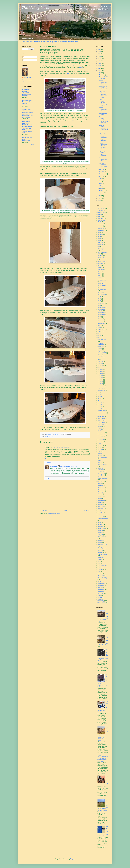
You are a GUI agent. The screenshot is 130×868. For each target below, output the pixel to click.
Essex (99, 325)
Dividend (100, 321)
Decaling (100, 268)
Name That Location (100, 454)
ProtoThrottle (101, 506)
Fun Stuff (100, 331)
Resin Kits (100, 531)
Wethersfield (101, 590)
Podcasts (100, 496)
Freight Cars (101, 329)
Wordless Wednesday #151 (103, 82)
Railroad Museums (103, 519)
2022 (99, 59)
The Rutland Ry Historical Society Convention (27, 94)
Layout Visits (101, 425)
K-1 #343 (100, 396)
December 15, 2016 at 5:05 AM (61, 447)
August (101, 176)
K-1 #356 (100, 398)
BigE (99, 232)
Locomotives (101, 433)
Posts (25, 57)
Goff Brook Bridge (102, 340)
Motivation (100, 450)
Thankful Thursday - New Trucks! (103, 165)
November (102, 169)
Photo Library (101, 490)
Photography (101, 492)
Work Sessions (102, 603)
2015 (99, 196)
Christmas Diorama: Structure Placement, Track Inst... (103, 103)
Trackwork (100, 570)
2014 (99, 198)
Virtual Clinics (101, 583)
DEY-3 (99, 301)
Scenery (100, 542)
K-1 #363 (100, 403)
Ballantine (100, 226)
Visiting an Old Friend (103, 114)
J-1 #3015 (100, 376)
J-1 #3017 (100, 380)
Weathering (101, 585)
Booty (99, 241)
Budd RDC (100, 243)
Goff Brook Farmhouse (101, 344)
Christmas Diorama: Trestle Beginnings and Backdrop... (103, 137)
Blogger (72, 859)
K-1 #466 (100, 407)
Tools (99, 563)
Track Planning (102, 565)
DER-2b (100, 276)
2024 (99, 54)
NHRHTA (100, 463)
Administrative (101, 212)
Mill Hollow (100, 441)
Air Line (100, 214)
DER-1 (99, 272)
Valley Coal (101, 576)
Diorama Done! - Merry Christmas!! (103, 88)
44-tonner (100, 210)
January (102, 193)
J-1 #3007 (100, 370)
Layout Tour (101, 421)
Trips (99, 572)
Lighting (100, 429)
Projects (100, 502)
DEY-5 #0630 (101, 315)
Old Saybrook (101, 474)
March (101, 188)
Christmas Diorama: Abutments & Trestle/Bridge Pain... (104, 128)
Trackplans (100, 567)
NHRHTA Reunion (102, 465)
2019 (99, 66)
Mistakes (100, 443)
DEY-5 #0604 (101, 307)
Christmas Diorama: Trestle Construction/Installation (104, 120)
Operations (100, 482)
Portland (100, 498)
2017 (99, 70)
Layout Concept (102, 413)
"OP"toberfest (101, 208)
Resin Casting (101, 529)
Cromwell (100, 264)
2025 (99, 52)
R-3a (99, 515)
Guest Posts (101, 347)
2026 (99, 49)
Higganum (100, 351)
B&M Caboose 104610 (101, 221)
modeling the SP (27, 100)
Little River (100, 431)
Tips (99, 561)
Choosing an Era (102, 249)
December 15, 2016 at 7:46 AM (69, 466)
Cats (99, 247)
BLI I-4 (99, 236)
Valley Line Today (102, 578)
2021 (99, 61)
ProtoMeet (100, 504)
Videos (99, 581)
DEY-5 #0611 (101, 313)
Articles (99, 216)
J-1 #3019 (100, 382)
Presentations (101, 500)
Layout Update (101, 423)
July (101, 179)
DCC (99, 266)
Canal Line (100, 245)
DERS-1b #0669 (102, 280)
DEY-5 (99, 305)
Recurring (100, 524)
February (102, 191)
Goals (99, 338)
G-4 (99, 334)
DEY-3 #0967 (101, 303)
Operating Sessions (103, 478)
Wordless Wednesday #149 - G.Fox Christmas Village (103, 146)
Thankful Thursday (103, 554)
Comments (27, 60)
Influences (100, 363)
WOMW (100, 597)
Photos (99, 494)
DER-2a (100, 274)
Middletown (101, 439)
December (102, 75)
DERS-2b (100, 284)
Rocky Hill (100, 535)
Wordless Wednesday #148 (103, 159)
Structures (100, 552)
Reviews (100, 533)
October (102, 172)
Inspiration (100, 365)
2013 (99, 201)
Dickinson (100, 319)
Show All (32, 144)
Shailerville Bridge (102, 545)
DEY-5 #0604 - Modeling (101, 310)
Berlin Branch (101, 230)
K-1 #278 (100, 394)
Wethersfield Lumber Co (101, 592)
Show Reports (101, 548)
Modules (100, 447)
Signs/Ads (100, 550)
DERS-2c (100, 293)
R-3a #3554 (101, 517)
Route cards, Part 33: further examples (27, 103)
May (101, 183)
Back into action (26, 141)
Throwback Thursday (100, 558)
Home (65, 511)
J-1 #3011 (100, 372)
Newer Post (44, 511)
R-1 (98, 511)
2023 (99, 56)
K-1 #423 (100, 405)
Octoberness (101, 472)
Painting (100, 484)
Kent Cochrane (102, 411)
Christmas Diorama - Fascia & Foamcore (103, 153)
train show (76, 66)
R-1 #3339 (100, 513)
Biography (100, 234)
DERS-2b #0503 (102, 286)
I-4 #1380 (100, 357)
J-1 (98, 367)
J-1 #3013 (100, 374)
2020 (99, 63)
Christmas (100, 256)
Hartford (100, 349)
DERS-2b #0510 (102, 289)
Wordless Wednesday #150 (103, 109)
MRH (99, 452)
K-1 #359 (100, 400)
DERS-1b (100, 278)
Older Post (86, 511)
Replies (49, 463)
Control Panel (101, 261)
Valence (100, 574)
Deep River (101, 270)
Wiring (99, 595)
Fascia (99, 327)
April (101, 186)
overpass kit (69, 121)
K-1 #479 (100, 409)
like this (81, 68)
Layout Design (101, 418)
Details (99, 297)
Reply (47, 459)
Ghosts (99, 336)
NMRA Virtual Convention (101, 469)
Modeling (100, 445)
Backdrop (100, 224)
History (99, 355)
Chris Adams (54, 466)
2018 (99, 68)
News (99, 461)
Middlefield (100, 437)
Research (100, 526)
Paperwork (100, 486)
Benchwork (100, 228)
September (102, 174)
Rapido (99, 522)
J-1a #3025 (101, 388)
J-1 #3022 (100, 384)
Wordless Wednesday (101, 600)
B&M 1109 (100, 218)
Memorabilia (101, 435)
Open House (101, 476)
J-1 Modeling (101, 386)
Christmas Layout (49, 437)
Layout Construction (101, 416)
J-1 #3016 (100, 378)
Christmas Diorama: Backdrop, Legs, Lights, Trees (103, 94)
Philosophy (100, 488)
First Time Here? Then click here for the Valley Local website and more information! (50, 42)
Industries (100, 361)
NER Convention (102, 457)
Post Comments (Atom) (54, 514)
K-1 (98, 392)
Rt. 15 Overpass (102, 537)
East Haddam (101, 323)
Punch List (100, 509)
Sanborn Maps (101, 540)
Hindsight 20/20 (102, 353)
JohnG (68, 73)
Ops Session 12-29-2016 (104, 78)
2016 (99, 73)
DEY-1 (99, 299)
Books (99, 238)
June (101, 181)
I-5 (98, 359)
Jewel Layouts (101, 390)
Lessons (100, 427)
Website (100, 588)
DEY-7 (99, 317)
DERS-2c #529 (102, 295)
